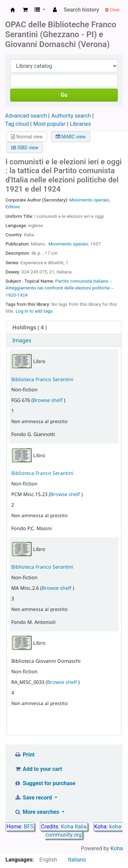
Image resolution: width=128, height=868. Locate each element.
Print (24, 755)
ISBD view (25, 148)
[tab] (64, 327)
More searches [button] (37, 812)
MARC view (71, 137)
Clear (112, 10)
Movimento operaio (68, 244)
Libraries (80, 124)
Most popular (49, 124)
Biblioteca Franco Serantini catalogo (13, 10)
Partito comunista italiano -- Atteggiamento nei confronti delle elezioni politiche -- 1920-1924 (59, 288)
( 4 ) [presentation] (30, 327)
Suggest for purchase (45, 783)
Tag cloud (17, 124)
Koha (117, 848)
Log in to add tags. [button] (35, 311)
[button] (25, 10)
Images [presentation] (22, 340)
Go (64, 95)
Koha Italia (74, 827)
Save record (34, 798)
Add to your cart (38, 769)
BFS (29, 827)
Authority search (71, 116)
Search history (82, 10)
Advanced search (26, 116)
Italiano (77, 860)
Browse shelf (48, 400)
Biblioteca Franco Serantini (42, 379)
